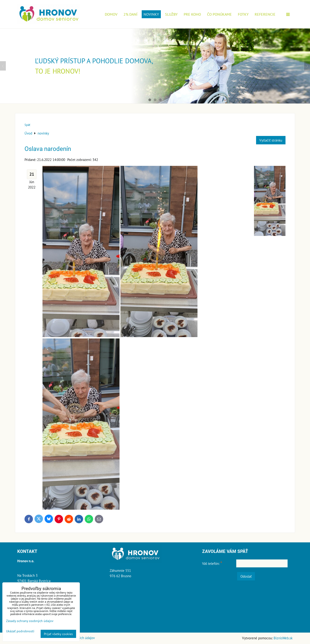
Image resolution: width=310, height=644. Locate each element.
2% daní (130, 14)
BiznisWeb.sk (283, 638)
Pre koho (192, 14)
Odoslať (246, 576)
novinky (151, 14)
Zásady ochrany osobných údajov (30, 621)
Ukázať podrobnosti (20, 631)
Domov (111, 14)
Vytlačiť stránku (271, 140)
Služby (171, 14)
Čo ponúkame (219, 14)
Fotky (243, 14)
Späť (27, 125)
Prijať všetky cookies (58, 634)
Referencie (265, 14)
